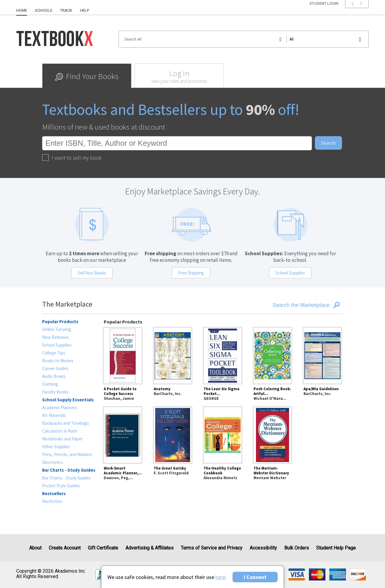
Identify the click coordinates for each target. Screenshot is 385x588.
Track (66, 10)
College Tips (54, 353)
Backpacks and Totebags (66, 423)
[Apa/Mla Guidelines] (322, 355)
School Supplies (290, 273)
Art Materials (54, 415)
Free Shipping (191, 273)
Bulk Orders (297, 548)
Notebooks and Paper (62, 439)
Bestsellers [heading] (54, 493)
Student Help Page (336, 548)
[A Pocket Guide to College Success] (123, 355)
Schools (44, 10)
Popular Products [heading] (60, 322)
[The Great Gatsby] (173, 434)
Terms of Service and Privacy (212, 548)
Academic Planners (60, 407)
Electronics (53, 462)
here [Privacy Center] (220, 577)
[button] (357, 11)
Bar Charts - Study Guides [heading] (69, 470)
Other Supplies (56, 447)
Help (85, 10)
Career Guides (55, 368)
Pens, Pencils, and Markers (67, 454)
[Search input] (244, 39)
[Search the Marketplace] (292, 305)
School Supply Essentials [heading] (68, 400)
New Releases (55, 337)
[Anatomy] (173, 355)
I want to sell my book (72, 158)
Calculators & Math (60, 431)
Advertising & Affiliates (149, 548)
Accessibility (263, 548)
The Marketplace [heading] (67, 304)
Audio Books (54, 376)
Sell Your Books (92, 273)
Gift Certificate (103, 548)
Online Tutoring (57, 329)
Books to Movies (58, 361)
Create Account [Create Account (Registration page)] (65, 548)
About (35, 548)
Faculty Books (55, 392)
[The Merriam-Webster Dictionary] (273, 434)
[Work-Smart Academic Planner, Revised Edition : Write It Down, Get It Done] (123, 434)
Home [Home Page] (22, 10)
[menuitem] (24, 8)
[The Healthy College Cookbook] (223, 434)
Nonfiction (52, 501)
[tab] (87, 76)
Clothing (50, 384)
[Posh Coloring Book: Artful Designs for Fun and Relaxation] (273, 355)
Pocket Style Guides (61, 486)
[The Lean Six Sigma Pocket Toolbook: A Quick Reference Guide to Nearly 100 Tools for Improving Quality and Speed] (223, 355)
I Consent (255, 577)
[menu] (357, 11)
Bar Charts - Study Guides (66, 478)
